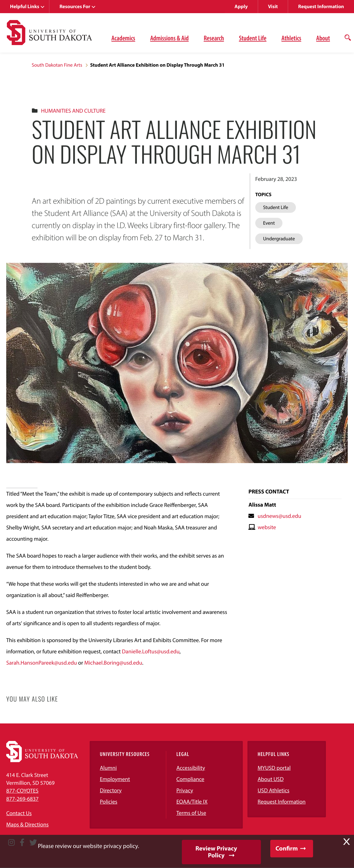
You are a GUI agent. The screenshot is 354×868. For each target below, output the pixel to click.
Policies (108, 802)
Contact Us (19, 813)
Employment (115, 779)
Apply (241, 7)
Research (214, 38)
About (323, 38)
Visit (273, 7)
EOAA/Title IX (192, 802)
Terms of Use (191, 813)
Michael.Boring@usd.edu (113, 663)
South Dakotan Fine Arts (57, 65)
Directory (111, 790)
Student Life (253, 38)
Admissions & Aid (170, 38)
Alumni (108, 768)
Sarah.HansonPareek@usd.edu (42, 663)
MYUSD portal (274, 768)
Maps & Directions (27, 824)
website (267, 527)
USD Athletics (273, 790)
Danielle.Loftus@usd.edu (151, 651)
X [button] (347, 842)
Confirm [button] (287, 848)
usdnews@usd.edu (280, 516)
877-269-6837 (22, 799)
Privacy (185, 790)
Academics (123, 38)
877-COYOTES (22, 791)
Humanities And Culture (73, 111)
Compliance (190, 779)
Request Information (321, 7)
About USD (270, 779)
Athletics (291, 38)
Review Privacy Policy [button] (216, 852)
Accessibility (191, 768)
